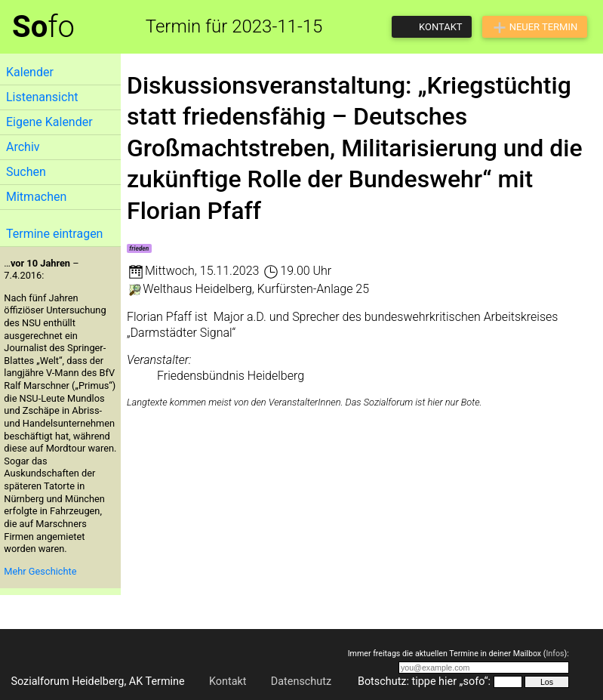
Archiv (23, 147)
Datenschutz (301, 681)
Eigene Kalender (49, 122)
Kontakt (228, 681)
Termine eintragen (54, 234)
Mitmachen (36, 197)
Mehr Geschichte (40, 571)
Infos (555, 654)
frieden (139, 248)
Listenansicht (42, 97)
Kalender (30, 72)
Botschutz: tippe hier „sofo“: (424, 681)
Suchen (26, 172)
